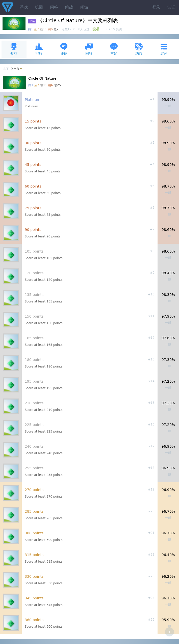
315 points (34, 555)
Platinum (33, 100)
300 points (34, 533)
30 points (33, 143)
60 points (33, 186)
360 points (34, 620)
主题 (114, 49)
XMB (15, 69)
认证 (171, 7)
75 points (33, 208)
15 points (33, 121)
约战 (69, 7)
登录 (156, 7)
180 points (34, 360)
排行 (39, 49)
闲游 (84, 7)
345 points (34, 598)
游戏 (24, 7)
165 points (34, 338)
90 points (33, 230)
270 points (34, 490)
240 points (34, 446)
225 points (34, 425)
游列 (164, 49)
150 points (34, 316)
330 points (34, 576)
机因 (39, 7)
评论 (64, 49)
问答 (54, 7)
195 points (34, 381)
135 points (34, 295)
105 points (34, 251)
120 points (34, 273)
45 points (33, 165)
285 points (34, 511)
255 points (34, 468)
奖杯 (14, 49)
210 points (34, 403)
